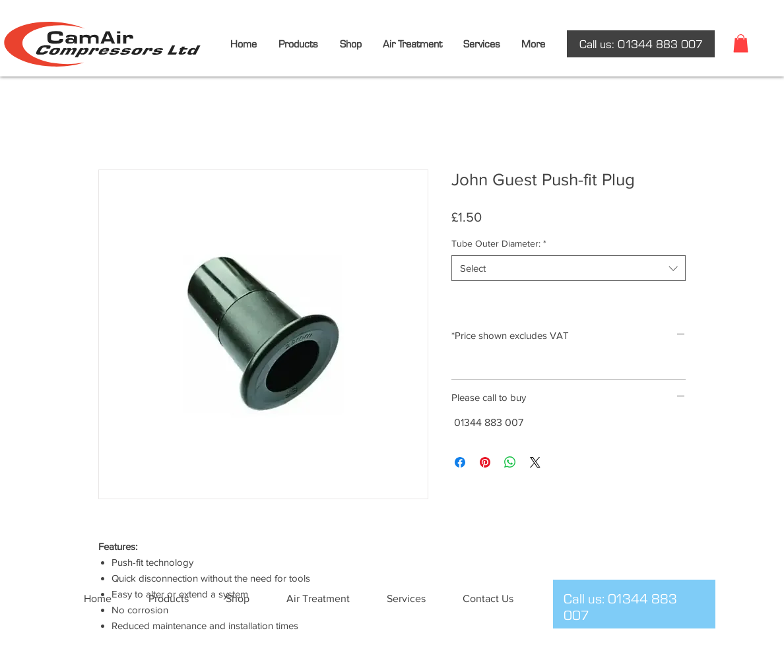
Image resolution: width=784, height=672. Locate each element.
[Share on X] (535, 462)
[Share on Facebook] (460, 462)
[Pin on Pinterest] (485, 462)
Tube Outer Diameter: (499, 243)
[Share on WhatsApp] (510, 462)
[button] (741, 43)
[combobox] (569, 268)
